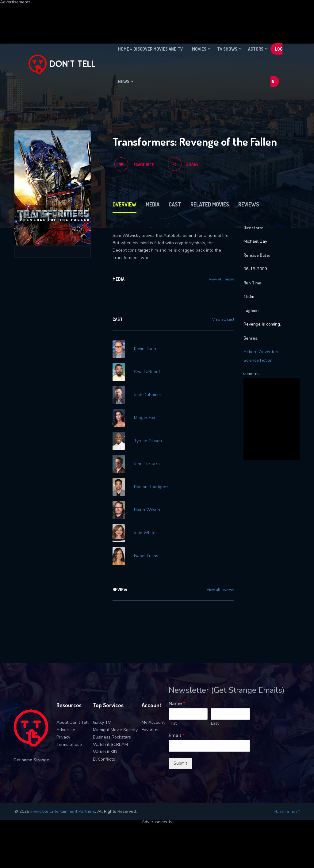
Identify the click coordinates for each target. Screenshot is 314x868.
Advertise (66, 730)
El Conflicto (104, 759)
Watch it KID (105, 752)
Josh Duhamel (147, 395)
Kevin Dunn (145, 349)
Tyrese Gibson (148, 441)
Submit (180, 763)
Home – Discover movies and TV (150, 49)
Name (177, 704)
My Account (153, 722)
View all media (222, 279)
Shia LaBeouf (147, 372)
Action (250, 352)
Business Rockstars (112, 737)
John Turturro (147, 464)
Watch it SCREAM (110, 745)
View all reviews (220, 590)
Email (177, 736)
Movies (199, 49)
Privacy (63, 737)
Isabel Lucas (146, 556)
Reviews (249, 204)
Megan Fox (145, 418)
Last (215, 724)
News (124, 81)
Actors (256, 49)
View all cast (223, 319)
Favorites (151, 730)
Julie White (145, 533)
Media (153, 204)
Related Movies (210, 204)
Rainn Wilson (147, 510)
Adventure (269, 352)
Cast (175, 204)
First (173, 724)
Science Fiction (258, 360)
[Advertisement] (149, 18)
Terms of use (69, 745)
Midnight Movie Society (115, 730)
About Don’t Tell (73, 722)
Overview (124, 204)
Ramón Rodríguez (151, 487)
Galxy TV (102, 722)
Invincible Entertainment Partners (63, 811)
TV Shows (227, 49)
